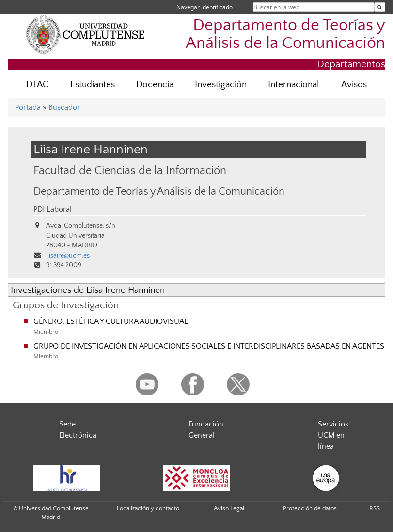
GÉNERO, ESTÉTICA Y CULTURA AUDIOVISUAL (111, 321)
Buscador (64, 107)
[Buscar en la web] (380, 7)
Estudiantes (93, 84)
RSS (375, 508)
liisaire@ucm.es (68, 256)
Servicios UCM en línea (333, 435)
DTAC (37, 84)
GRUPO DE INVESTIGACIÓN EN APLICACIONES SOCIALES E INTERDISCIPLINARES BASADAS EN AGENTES (209, 346)
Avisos (354, 84)
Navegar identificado (204, 7)
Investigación (221, 84)
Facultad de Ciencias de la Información (130, 171)
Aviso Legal (229, 508)
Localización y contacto (148, 508)
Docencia (155, 84)
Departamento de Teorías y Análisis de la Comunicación (285, 34)
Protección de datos (310, 508)
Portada (28, 107)
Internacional (294, 84)
